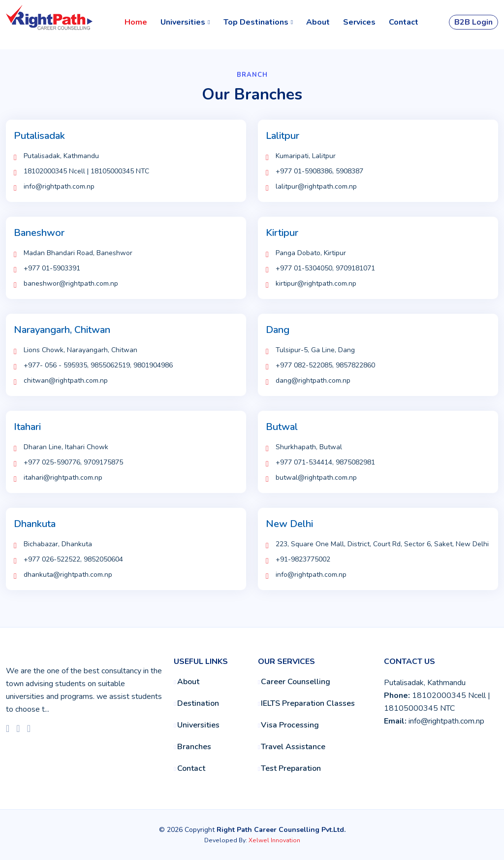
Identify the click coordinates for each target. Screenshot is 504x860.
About (318, 22)
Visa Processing (290, 726)
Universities (198, 726)
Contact (404, 22)
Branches (194, 747)
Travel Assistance (293, 747)
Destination (198, 704)
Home (136, 22)
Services (359, 22)
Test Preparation (291, 769)
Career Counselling (296, 682)
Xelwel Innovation (274, 840)
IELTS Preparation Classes (308, 704)
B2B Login (473, 22)
